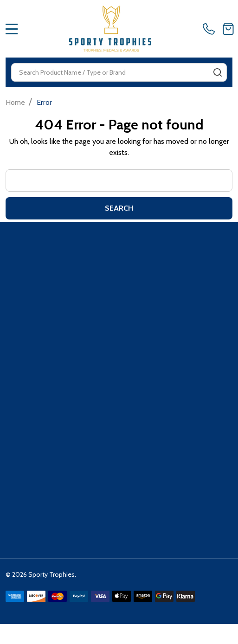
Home (15, 102)
